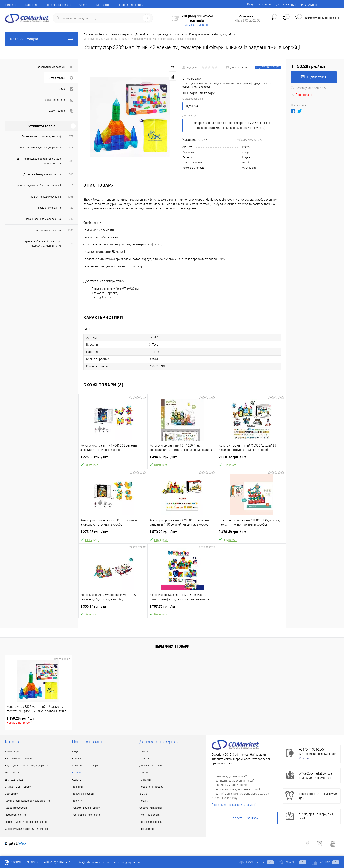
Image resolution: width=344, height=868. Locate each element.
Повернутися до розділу (55, 67)
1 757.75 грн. (182, 608)
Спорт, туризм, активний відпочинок (27, 829)
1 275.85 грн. (113, 459)
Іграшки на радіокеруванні (45, 197)
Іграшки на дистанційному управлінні (38, 185)
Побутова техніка (15, 815)
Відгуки (144, 794)
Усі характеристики (250, 140)
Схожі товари (61, 111)
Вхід (250, 4)
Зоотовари (11, 794)
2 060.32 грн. (251, 459)
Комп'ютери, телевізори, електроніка (27, 801)
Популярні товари (83, 794)
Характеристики (59, 100)
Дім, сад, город (14, 780)
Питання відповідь (150, 822)
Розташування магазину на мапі (234, 805)
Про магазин (147, 829)
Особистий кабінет (151, 808)
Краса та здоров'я (16, 808)
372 (71, 136)
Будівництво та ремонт (19, 758)
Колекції (77, 780)
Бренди (76, 758)
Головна (11, 5)
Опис (66, 89)
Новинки (77, 787)
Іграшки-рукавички (49, 208)
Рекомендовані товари (86, 808)
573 (71, 148)
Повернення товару (130, 5)
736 (71, 161)
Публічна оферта (149, 815)
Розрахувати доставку (309, 88)
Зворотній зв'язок (244, 818)
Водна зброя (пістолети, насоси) (41, 136)
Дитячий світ (13, 773)
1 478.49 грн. (251, 533)
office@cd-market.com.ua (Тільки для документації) (110, 862)
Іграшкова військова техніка (44, 219)
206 (71, 174)
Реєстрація (263, 4)
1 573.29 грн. (182, 533)
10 (72, 185)
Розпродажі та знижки (86, 815)
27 (72, 244)
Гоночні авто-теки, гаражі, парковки (39, 148)
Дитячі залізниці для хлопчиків (42, 174)
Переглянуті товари (172, 646)
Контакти (102, 5)
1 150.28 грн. (20, 718)
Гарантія (31, 5)
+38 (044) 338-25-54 (197, 16)
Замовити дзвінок (197, 25)
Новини (144, 801)
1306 (70, 230)
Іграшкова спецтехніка (47, 230)
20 (72, 208)
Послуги (77, 801)
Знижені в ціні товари (18, 787)
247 (71, 219)
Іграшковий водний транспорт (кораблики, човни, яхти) (43, 243)
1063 (70, 197)
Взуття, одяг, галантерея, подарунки (27, 766)
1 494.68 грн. (182, 459)
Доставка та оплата (58, 5)
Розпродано (302, 95)
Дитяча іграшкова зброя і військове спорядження (39, 161)
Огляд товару (61, 78)
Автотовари (12, 751)
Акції (75, 751)
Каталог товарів (42, 39)
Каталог (77, 773)
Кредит (84, 5)
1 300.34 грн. (113, 608)
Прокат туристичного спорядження (26, 822)
